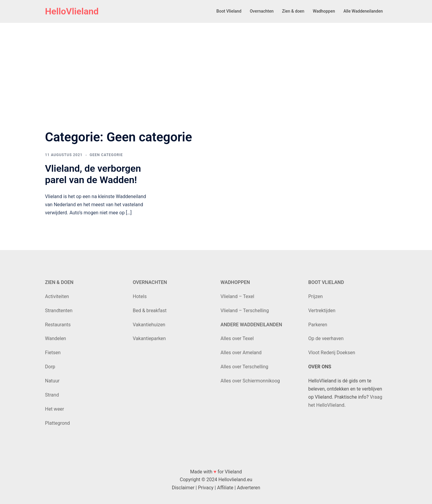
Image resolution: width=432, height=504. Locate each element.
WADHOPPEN (235, 282)
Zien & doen (293, 11)
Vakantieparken (149, 338)
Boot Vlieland (229, 11)
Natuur (52, 381)
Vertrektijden (322, 311)
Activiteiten (57, 296)
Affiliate (225, 488)
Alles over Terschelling (244, 367)
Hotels (140, 296)
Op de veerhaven (326, 338)
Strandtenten (59, 311)
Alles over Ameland (241, 353)
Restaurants (58, 325)
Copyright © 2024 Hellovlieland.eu (216, 480)
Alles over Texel (237, 338)
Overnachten (262, 11)
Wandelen (55, 338)
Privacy (206, 488)
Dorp (50, 367)
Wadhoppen (324, 11)
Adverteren (249, 488)
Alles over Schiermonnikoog (250, 381)
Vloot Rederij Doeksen (332, 353)
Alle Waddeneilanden (363, 11)
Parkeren (318, 325)
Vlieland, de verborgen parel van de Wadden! (93, 174)
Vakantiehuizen (149, 325)
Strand (52, 395)
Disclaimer (183, 488)
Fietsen (53, 353)
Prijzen (316, 296)
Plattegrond (57, 423)
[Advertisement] (216, 67)
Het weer (55, 409)
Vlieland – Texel (237, 296)
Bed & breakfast (150, 311)
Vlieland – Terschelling (245, 311)
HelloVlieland (72, 11)
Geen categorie (106, 155)
